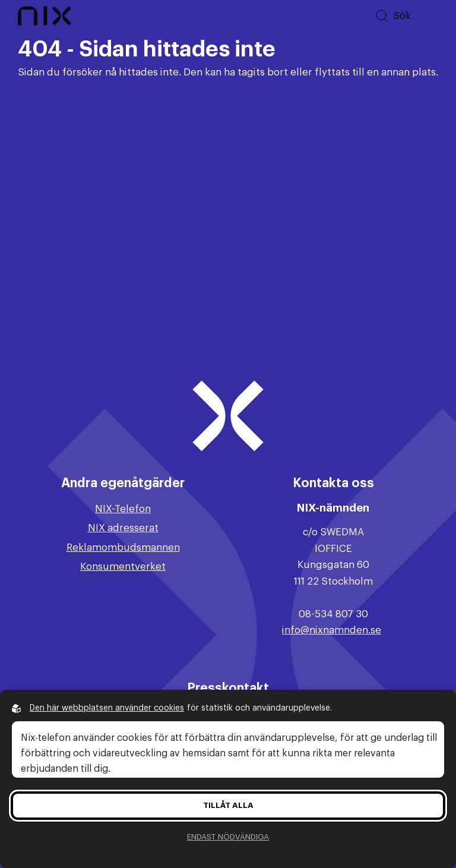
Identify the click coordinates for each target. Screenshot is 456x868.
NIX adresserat (123, 528)
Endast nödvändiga (228, 837)
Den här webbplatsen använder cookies (107, 708)
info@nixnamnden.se (332, 630)
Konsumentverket (123, 566)
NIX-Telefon (123, 509)
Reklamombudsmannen (123, 547)
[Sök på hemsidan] (393, 16)
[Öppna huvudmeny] (429, 16)
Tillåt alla (228, 805)
